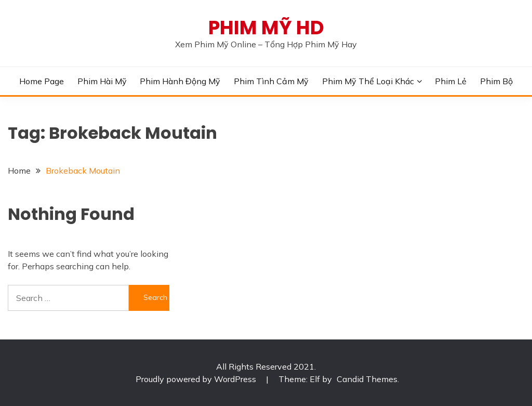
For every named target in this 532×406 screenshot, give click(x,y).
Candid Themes (367, 379)
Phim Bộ (496, 81)
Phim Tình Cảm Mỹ (271, 81)
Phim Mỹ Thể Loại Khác (368, 81)
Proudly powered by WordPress (197, 379)
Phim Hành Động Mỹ (180, 81)
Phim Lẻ (451, 81)
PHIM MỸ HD (266, 28)
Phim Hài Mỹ (102, 81)
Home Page (42, 81)
